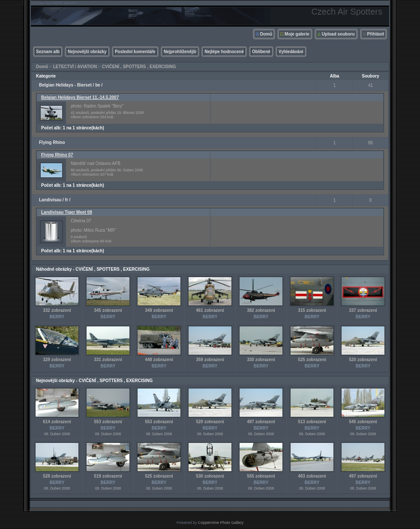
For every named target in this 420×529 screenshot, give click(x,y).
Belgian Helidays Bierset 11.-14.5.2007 (80, 97)
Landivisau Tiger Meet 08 (67, 212)
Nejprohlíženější (180, 52)
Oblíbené (261, 52)
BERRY (57, 317)
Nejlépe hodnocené (224, 52)
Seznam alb (48, 52)
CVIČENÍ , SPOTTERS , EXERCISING (139, 67)
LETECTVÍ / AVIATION (75, 67)
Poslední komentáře (135, 52)
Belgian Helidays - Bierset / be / (71, 85)
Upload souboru (338, 34)
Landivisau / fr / (55, 200)
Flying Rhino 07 (57, 155)
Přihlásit (376, 34)
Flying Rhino (52, 142)
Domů (266, 34)
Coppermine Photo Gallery (221, 523)
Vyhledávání (291, 52)
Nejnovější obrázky (87, 52)
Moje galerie (297, 34)
